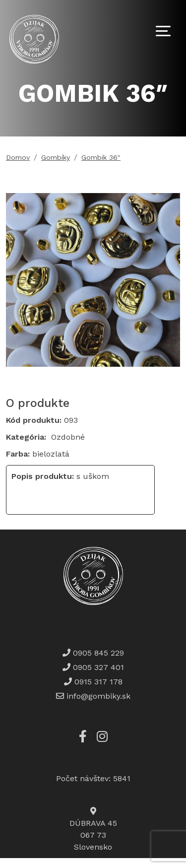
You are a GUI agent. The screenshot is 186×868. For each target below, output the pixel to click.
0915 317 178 (97, 682)
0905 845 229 (97, 653)
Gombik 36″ (101, 157)
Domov (18, 157)
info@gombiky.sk (98, 696)
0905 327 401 (97, 667)
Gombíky (56, 157)
